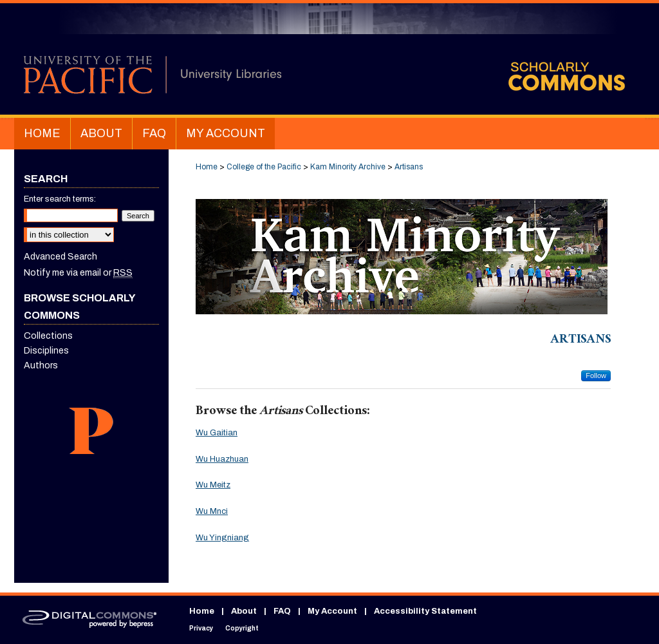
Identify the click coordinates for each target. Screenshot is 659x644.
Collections (48, 336)
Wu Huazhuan (222, 459)
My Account (332, 611)
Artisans (409, 167)
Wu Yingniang (222, 538)
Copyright (242, 628)
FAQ (282, 611)
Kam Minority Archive (348, 167)
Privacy (201, 628)
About (244, 611)
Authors (41, 365)
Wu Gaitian (217, 433)
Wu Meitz (213, 485)
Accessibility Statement (425, 611)
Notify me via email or (78, 273)
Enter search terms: (60, 199)
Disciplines (46, 351)
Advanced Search (60, 257)
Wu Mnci (212, 511)
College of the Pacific (264, 167)
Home (207, 167)
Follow (596, 375)
